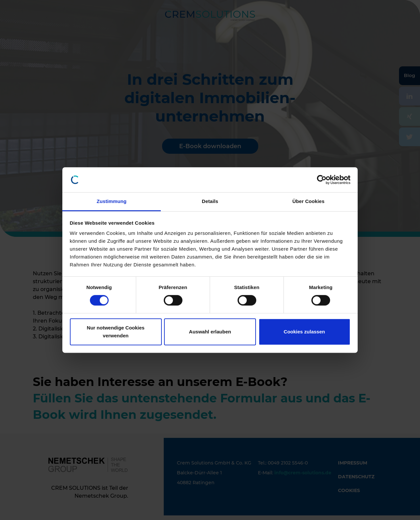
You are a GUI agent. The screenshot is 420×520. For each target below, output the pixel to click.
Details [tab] (210, 202)
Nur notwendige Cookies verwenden (116, 332)
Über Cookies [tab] (308, 202)
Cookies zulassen (304, 332)
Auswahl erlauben (210, 332)
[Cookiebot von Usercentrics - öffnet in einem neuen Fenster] (322, 180)
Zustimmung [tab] (112, 202)
